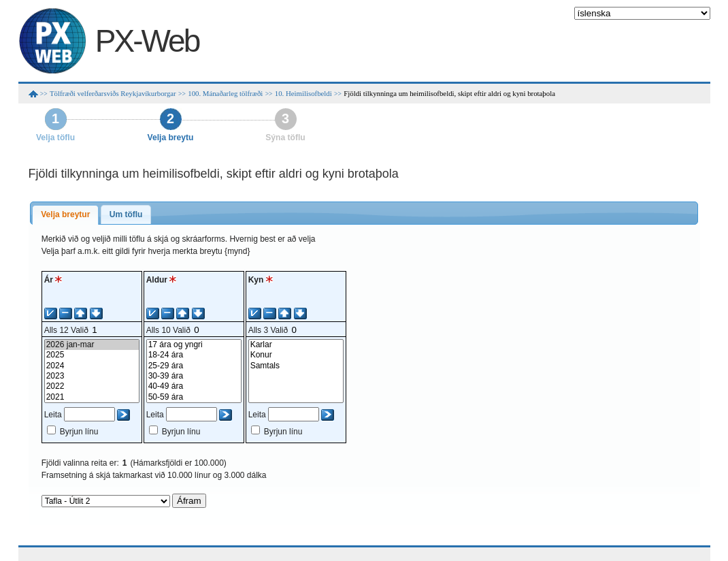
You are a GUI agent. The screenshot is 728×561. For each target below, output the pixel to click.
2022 (92, 386)
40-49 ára (194, 386)
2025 (92, 355)
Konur (296, 355)
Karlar (296, 345)
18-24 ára (194, 355)
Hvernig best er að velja (272, 239)
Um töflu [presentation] (126, 214)
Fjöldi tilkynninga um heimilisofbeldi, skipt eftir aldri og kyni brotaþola (449, 93)
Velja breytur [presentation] (65, 214)
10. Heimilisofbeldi (303, 93)
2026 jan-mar (92, 345)
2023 (92, 376)
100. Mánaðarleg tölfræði (225, 93)
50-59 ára (194, 397)
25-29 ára (194, 366)
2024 (92, 366)
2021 (92, 397)
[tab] (65, 215)
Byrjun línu (79, 432)
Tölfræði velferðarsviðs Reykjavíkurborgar (113, 93)
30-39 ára (194, 376)
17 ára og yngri (194, 345)
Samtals (296, 366)
